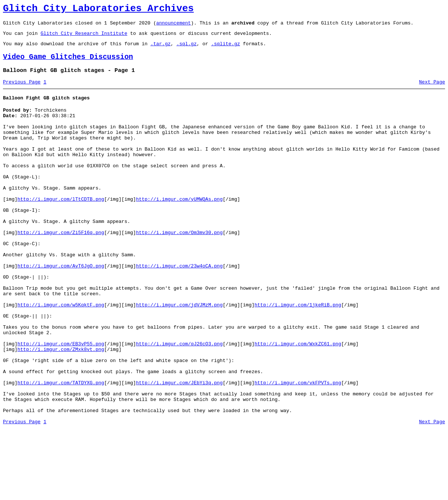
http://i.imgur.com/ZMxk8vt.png (61, 407)
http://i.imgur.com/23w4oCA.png (179, 307)
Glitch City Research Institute (84, 37)
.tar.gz (161, 49)
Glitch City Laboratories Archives (98, 10)
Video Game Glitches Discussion (68, 64)
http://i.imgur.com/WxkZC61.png (298, 401)
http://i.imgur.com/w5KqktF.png (61, 354)
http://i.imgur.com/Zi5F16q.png (61, 267)
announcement (173, 26)
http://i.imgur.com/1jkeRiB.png (298, 354)
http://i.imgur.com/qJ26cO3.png (179, 401)
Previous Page (22, 91)
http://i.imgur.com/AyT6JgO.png (61, 307)
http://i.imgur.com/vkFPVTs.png (298, 447)
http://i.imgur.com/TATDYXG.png (61, 447)
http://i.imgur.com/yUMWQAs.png (179, 227)
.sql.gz (187, 49)
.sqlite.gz (226, 49)
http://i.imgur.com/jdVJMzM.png (179, 354)
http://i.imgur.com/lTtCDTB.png (61, 227)
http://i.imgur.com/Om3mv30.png (179, 267)
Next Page (432, 91)
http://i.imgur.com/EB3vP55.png (61, 401)
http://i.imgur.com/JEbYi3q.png (179, 447)
